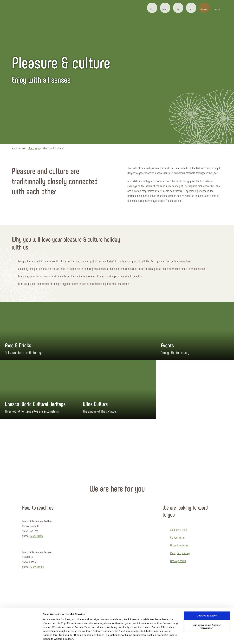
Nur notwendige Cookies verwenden (207, 616)
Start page (34, 148)
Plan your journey (180, 553)
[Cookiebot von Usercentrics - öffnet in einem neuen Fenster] (21, 638)
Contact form (177, 537)
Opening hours (178, 561)
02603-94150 (37, 536)
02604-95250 (37, 567)
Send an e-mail (179, 530)
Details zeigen (51, 638)
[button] (152, 8)
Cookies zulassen (207, 605)
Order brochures (179, 545)
